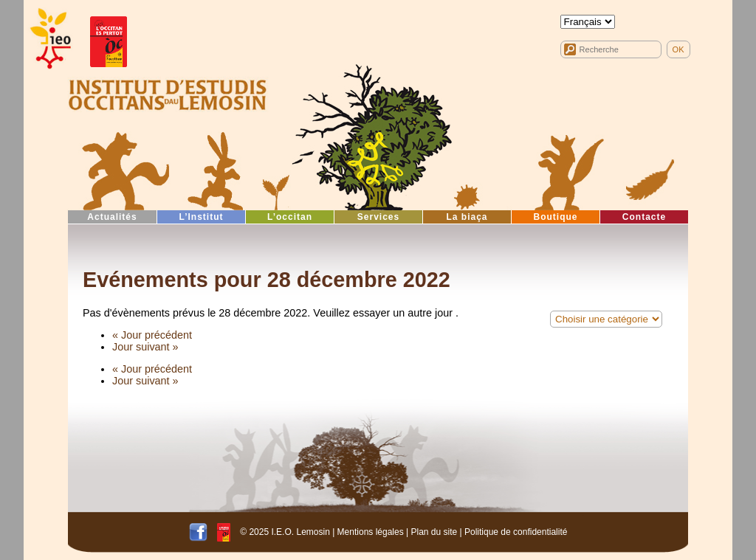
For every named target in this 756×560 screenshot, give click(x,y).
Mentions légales (371, 531)
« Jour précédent (152, 335)
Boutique (556, 217)
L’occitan (290, 217)
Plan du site (434, 531)
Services (378, 217)
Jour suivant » (145, 347)
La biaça (467, 217)
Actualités (112, 217)
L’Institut (202, 217)
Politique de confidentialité (516, 531)
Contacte (644, 217)
